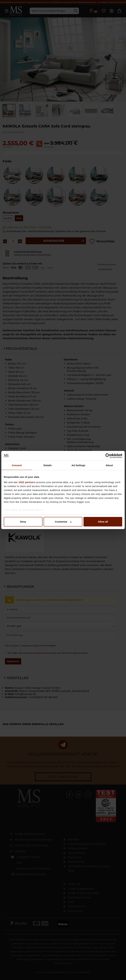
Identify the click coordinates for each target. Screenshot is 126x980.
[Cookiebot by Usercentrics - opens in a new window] (108, 456)
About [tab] (109, 465)
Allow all (103, 522)
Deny (23, 522)
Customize (63, 522)
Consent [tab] (17, 465)
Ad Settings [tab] (78, 465)
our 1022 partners (24, 482)
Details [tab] (48, 465)
